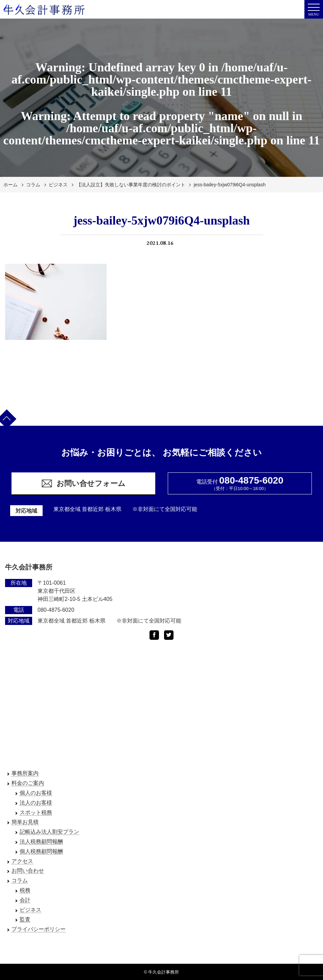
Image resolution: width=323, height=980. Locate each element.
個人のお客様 (36, 793)
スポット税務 (36, 812)
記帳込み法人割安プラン (49, 832)
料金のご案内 (28, 783)
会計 (25, 900)
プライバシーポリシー (39, 929)
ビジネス (58, 185)
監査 (25, 919)
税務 (25, 890)
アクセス (22, 861)
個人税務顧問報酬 (41, 851)
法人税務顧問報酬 (41, 842)
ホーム (10, 185)
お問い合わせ (28, 871)
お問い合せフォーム (83, 483)
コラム (33, 185)
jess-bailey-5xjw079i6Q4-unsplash (230, 185)
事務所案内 (25, 773)
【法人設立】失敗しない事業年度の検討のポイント (131, 185)
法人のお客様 (36, 803)
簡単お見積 (25, 822)
